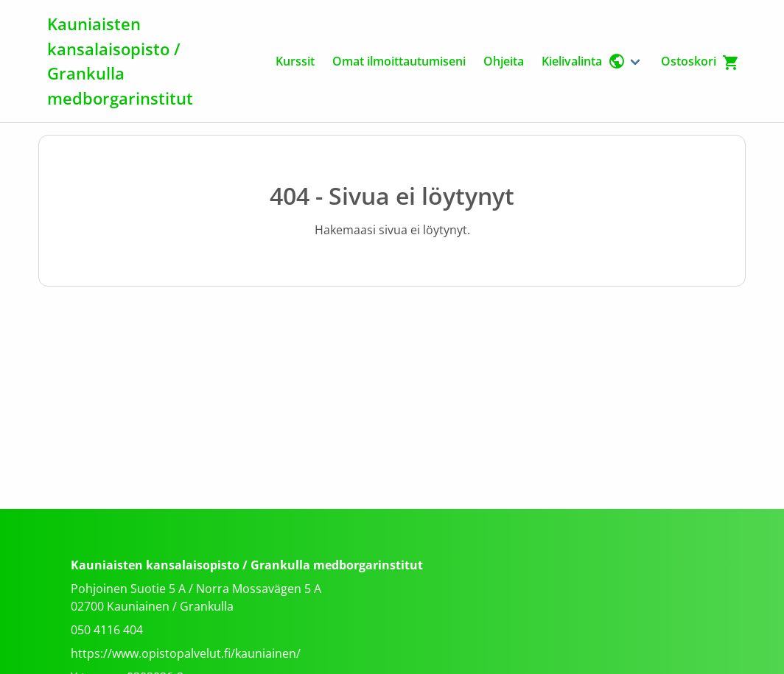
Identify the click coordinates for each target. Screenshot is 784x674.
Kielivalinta (584, 61)
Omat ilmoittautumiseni (399, 61)
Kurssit (295, 61)
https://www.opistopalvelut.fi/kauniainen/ (186, 653)
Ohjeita (504, 61)
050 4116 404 (107, 630)
